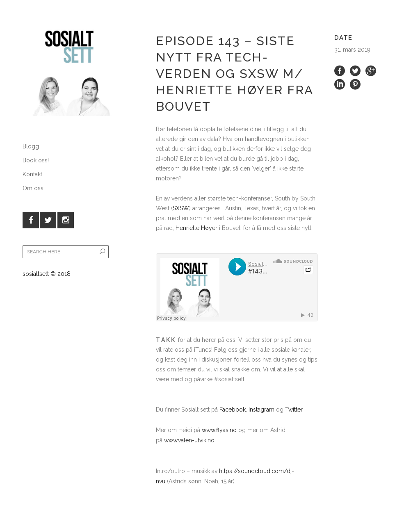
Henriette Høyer (196, 228)
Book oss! (36, 160)
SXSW (181, 208)
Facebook (233, 410)
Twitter (294, 410)
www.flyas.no (220, 430)
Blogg (31, 146)
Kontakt (32, 174)
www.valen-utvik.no (189, 440)
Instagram (261, 410)
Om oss (33, 188)
